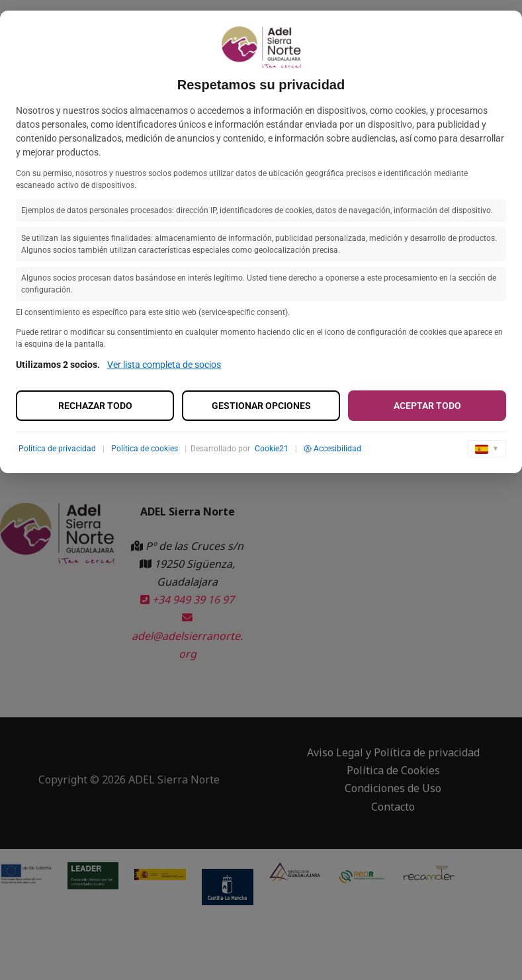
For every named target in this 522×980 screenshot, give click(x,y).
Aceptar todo (427, 406)
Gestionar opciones (261, 406)
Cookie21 (272, 449)
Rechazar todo (95, 406)
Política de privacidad (57, 449)
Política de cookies (145, 449)
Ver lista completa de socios (164, 365)
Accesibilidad (332, 449)
